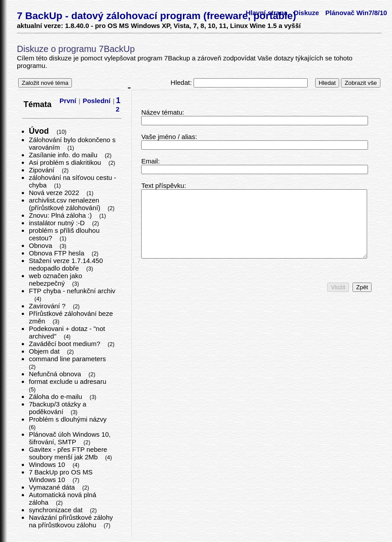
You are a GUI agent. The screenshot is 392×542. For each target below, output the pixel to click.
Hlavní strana (266, 13)
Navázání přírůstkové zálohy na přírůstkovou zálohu (71, 521)
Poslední (97, 101)
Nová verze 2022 (55, 193)
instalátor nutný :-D (58, 223)
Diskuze (307, 13)
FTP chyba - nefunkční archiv (72, 291)
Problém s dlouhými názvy (69, 419)
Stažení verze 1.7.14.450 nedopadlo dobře (66, 264)
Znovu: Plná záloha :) (61, 215)
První (68, 101)
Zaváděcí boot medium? (65, 344)
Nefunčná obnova (56, 374)
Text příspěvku (163, 185)
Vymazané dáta (53, 487)
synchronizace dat (57, 510)
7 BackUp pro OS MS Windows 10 (61, 476)
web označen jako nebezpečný (55, 279)
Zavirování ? (48, 306)
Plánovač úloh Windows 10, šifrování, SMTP (70, 438)
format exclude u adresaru (68, 381)
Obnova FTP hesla (57, 253)
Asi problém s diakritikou (66, 162)
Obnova (42, 245)
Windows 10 (48, 464)
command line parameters (68, 359)
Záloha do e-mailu (56, 397)
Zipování (43, 170)
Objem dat (45, 351)
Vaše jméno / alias (168, 137)
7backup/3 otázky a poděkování (57, 408)
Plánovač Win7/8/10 (356, 13)
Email (150, 161)
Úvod (40, 131)
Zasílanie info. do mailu (64, 155)
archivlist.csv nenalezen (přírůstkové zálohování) (65, 204)
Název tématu (162, 112)
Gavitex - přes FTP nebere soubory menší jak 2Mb (68, 453)
